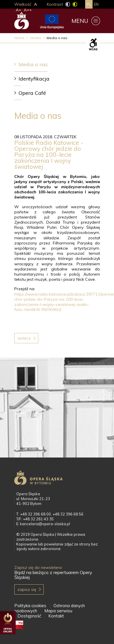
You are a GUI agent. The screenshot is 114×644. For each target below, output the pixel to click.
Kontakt (56, 616)
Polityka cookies (30, 606)
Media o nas (33, 64)
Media (36, 38)
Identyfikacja (34, 79)
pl (89, 4)
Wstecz (24, 338)
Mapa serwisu (58, 611)
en (96, 4)
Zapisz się (27, 589)
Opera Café (32, 93)
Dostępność (29, 616)
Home (19, 38)
